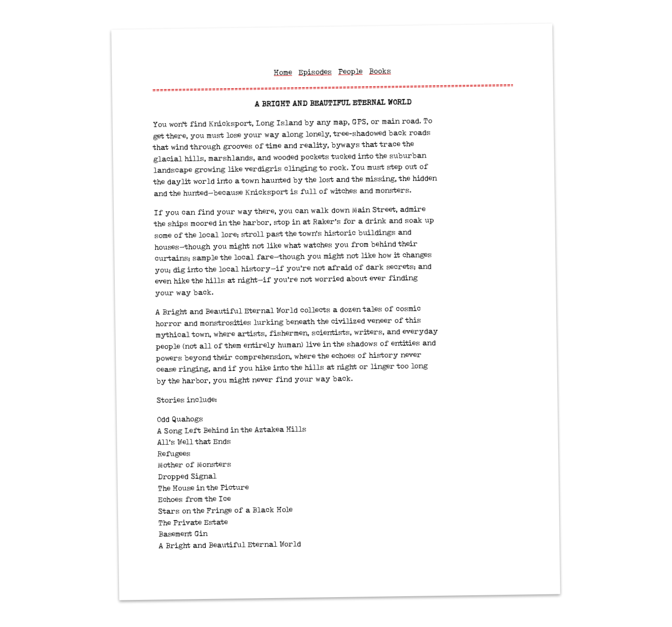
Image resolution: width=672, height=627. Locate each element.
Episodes (315, 72)
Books (380, 71)
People (350, 72)
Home (283, 73)
